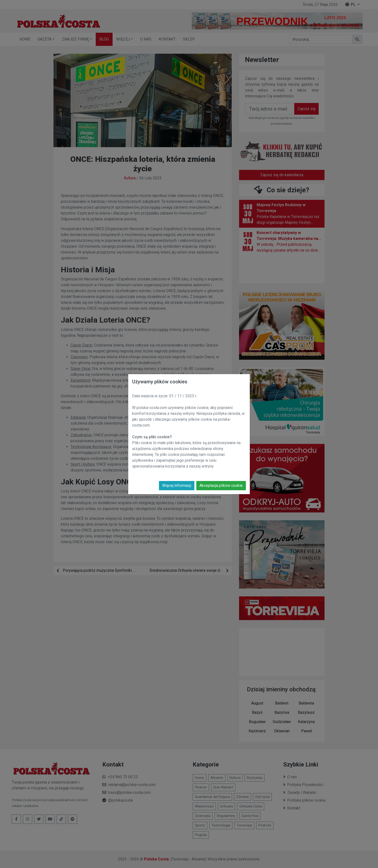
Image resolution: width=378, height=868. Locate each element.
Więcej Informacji (177, 485)
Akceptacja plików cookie (221, 485)
